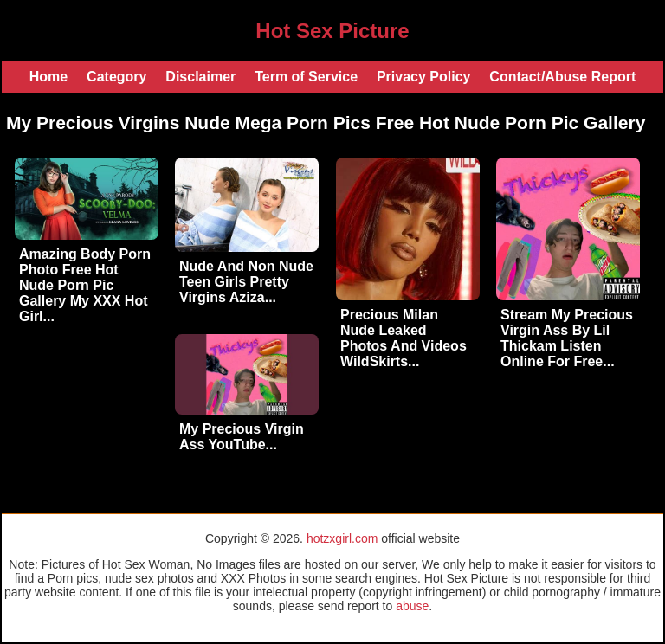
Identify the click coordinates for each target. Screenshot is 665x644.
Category (116, 77)
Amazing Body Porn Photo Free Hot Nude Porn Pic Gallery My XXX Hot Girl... (85, 285)
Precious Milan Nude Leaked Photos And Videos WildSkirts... (404, 338)
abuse (412, 606)
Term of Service (306, 77)
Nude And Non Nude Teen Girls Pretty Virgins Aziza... (246, 282)
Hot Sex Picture (332, 31)
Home (48, 77)
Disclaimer (200, 77)
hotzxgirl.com (342, 538)
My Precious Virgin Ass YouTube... (242, 437)
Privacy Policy (424, 77)
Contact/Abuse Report (562, 77)
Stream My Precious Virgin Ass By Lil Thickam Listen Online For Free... (567, 338)
